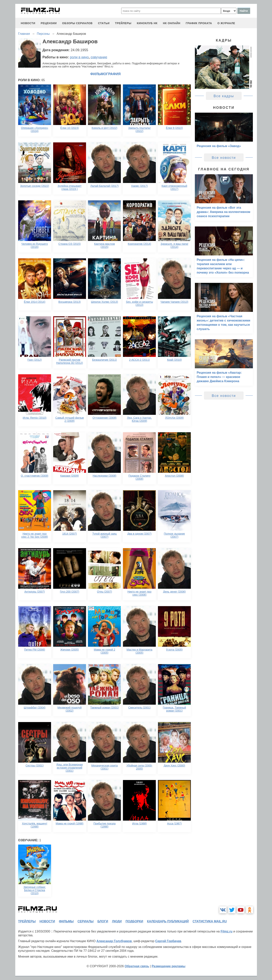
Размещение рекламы (168, 966)
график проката (199, 23)
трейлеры (123, 23)
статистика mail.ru (210, 921)
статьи (104, 23)
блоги (103, 921)
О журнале (226, 23)
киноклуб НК (147, 23)
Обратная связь (137, 966)
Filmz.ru (226, 931)
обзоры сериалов (77, 23)
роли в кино (79, 57)
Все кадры (224, 96)
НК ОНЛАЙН (172, 23)
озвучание (99, 57)
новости (28, 23)
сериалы (86, 921)
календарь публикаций (168, 921)
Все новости (224, 158)
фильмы (66, 921)
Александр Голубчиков (114, 941)
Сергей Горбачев (168, 941)
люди (117, 921)
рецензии (49, 23)
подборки (134, 921)
